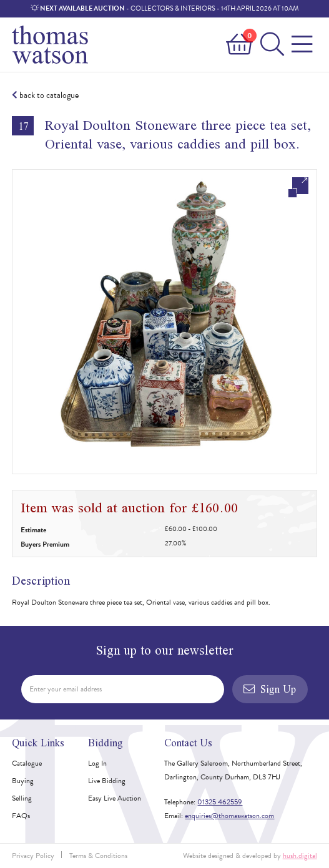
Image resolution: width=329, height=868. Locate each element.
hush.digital (300, 856)
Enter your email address (66, 689)
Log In (97, 763)
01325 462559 (220, 802)
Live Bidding (107, 781)
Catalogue (27, 763)
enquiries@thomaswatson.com (229, 816)
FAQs (21, 816)
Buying (23, 781)
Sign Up (270, 689)
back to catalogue (45, 95)
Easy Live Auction (115, 798)
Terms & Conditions (98, 856)
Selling (22, 798)
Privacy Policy (33, 856)
